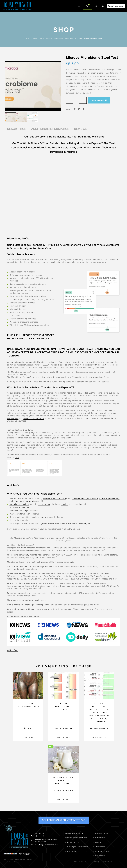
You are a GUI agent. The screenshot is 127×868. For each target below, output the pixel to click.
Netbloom (17, 862)
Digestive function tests (64, 39)
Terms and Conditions (103, 862)
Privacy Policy (80, 862)
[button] (79, 6)
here (17, 457)
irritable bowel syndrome (54, 498)
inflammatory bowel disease (26, 501)
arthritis (56, 517)
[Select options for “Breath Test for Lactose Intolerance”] (63, 799)
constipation (44, 504)
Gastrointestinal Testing (42, 39)
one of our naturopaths (34, 418)
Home (27, 39)
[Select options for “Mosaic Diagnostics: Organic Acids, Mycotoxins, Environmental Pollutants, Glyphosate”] (99, 737)
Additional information (50, 129)
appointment (13, 418)
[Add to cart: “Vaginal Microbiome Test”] (28, 737)
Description (17, 129)
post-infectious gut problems (85, 498)
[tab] (17, 129)
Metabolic (14, 511)
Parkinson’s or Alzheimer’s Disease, (71, 523)
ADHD (51, 523)
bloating (65, 504)
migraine (43, 523)
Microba (89, 93)
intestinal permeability (109, 498)
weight (26, 511)
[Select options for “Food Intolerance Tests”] (63, 737)
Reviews (81, 129)
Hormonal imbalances (19, 507)
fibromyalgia (46, 517)
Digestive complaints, (19, 504)
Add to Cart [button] (14, 485)
